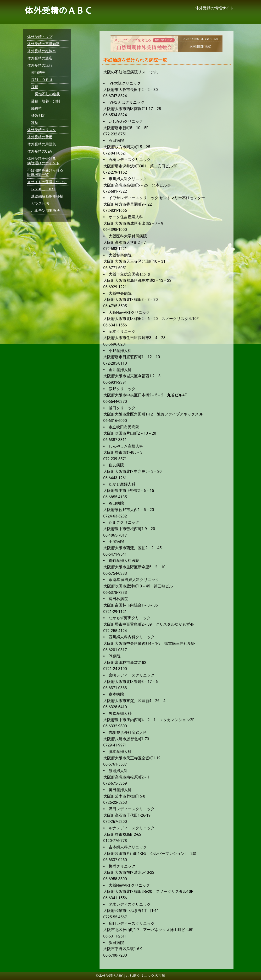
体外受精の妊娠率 (42, 51)
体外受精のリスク (42, 130)
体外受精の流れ (40, 65)
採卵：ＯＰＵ (42, 80)
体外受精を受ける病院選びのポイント (43, 161)
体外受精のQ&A (40, 151)
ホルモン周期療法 (45, 211)
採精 (35, 87)
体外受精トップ (40, 37)
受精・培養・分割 (45, 101)
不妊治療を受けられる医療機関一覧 (45, 173)
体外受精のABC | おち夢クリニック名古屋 (132, 976)
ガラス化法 (40, 203)
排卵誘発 (38, 73)
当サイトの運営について (47, 182)
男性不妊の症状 (47, 94)
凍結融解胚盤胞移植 (47, 196)
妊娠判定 (38, 116)
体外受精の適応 (40, 58)
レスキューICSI (43, 189)
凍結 (35, 123)
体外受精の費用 (40, 137)
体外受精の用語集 (42, 144)
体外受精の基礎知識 (43, 44)
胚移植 (36, 108)
